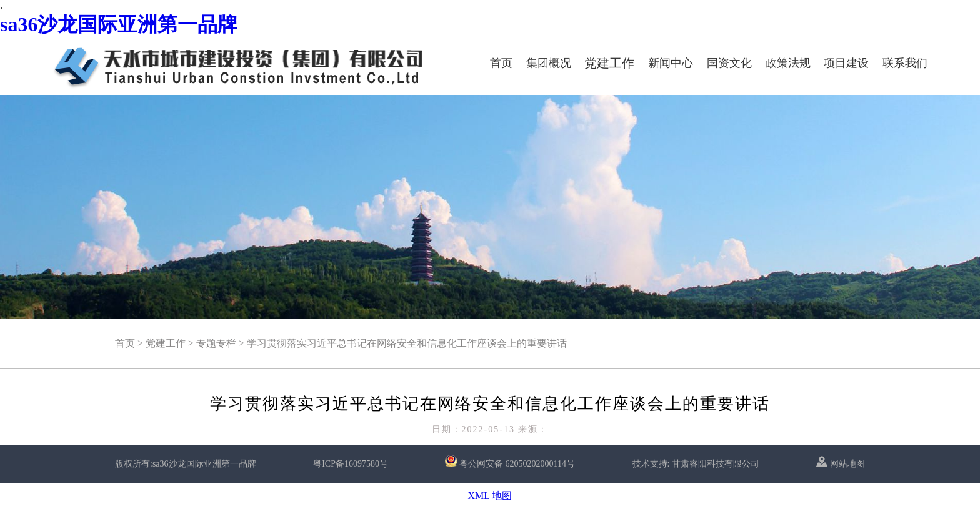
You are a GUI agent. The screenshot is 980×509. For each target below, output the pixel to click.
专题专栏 (216, 343)
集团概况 (549, 63)
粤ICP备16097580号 (351, 464)
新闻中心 (671, 63)
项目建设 (846, 63)
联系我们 (905, 63)
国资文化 (729, 63)
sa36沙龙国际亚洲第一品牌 (119, 24)
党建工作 (609, 63)
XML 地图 (490, 496)
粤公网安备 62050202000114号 (517, 464)
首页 (501, 63)
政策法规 (788, 63)
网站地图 (841, 464)
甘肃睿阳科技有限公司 (716, 464)
